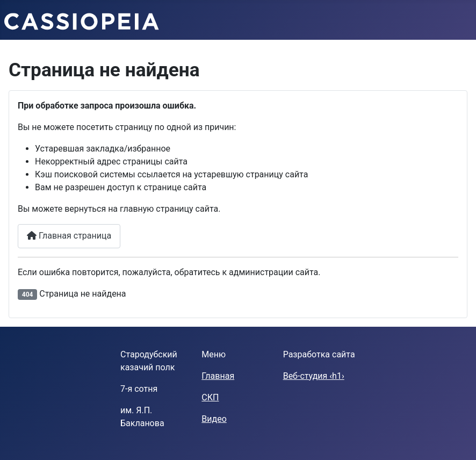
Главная (218, 376)
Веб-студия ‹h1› (314, 376)
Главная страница (69, 236)
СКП (210, 397)
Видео (214, 419)
